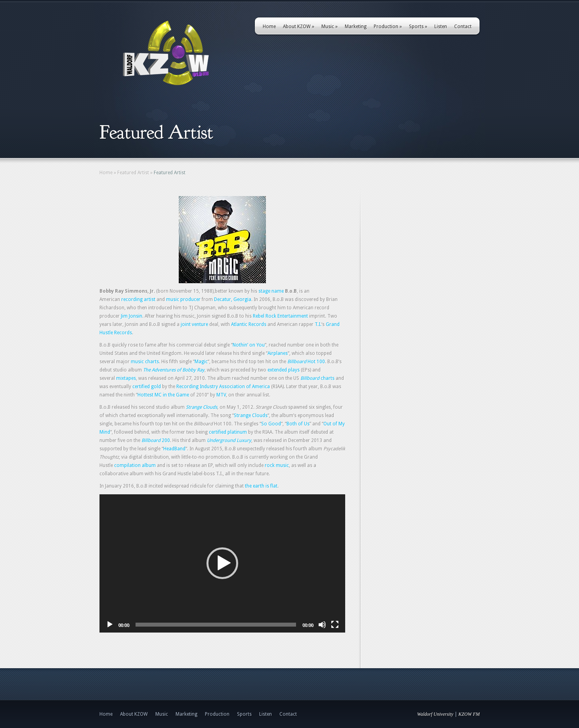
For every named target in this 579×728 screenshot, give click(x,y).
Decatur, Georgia (233, 299)
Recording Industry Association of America (223, 387)
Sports (418, 27)
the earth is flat (261, 486)
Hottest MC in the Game (163, 395)
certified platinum (228, 432)
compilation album (135, 465)
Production (388, 27)
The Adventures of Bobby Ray (174, 370)
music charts (145, 362)
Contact (463, 27)
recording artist (138, 299)
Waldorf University (435, 714)
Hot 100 (306, 362)
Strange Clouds (202, 407)
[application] (222, 563)
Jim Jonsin (132, 316)
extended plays (284, 370)
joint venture (194, 324)
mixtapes (126, 378)
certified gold (147, 387)
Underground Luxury (229, 440)
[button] (222, 563)
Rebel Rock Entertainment (280, 316)
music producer (183, 299)
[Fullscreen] (335, 625)
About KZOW (299, 27)
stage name (271, 291)
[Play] (110, 625)
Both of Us (298, 424)
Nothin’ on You (249, 345)
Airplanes (278, 353)
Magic (201, 362)
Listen (441, 27)
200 (156, 440)
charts (317, 378)
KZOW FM (469, 714)
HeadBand (174, 449)
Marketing (356, 27)
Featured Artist (133, 173)
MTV (221, 395)
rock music (277, 465)
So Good (271, 424)
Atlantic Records (249, 324)
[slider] (216, 625)
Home (269, 27)
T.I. (318, 324)
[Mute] (322, 625)
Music (330, 27)
